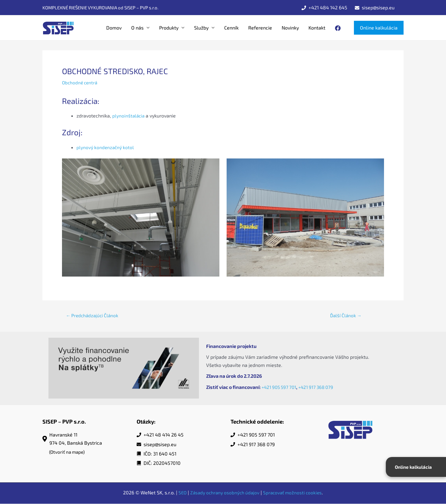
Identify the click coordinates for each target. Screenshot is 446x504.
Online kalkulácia (414, 467)
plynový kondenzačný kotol (106, 147)
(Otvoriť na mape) (68, 452)
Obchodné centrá (81, 82)
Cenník (231, 28)
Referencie (260, 28)
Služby (201, 28)
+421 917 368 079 (320, 387)
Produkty (169, 28)
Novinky (290, 28)
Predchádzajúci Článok (94, 315)
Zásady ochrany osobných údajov (224, 493)
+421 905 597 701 (280, 387)
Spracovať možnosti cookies (294, 493)
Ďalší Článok (346, 315)
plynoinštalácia (129, 116)
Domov (114, 28)
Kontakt (317, 28)
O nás (137, 28)
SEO (180, 493)
